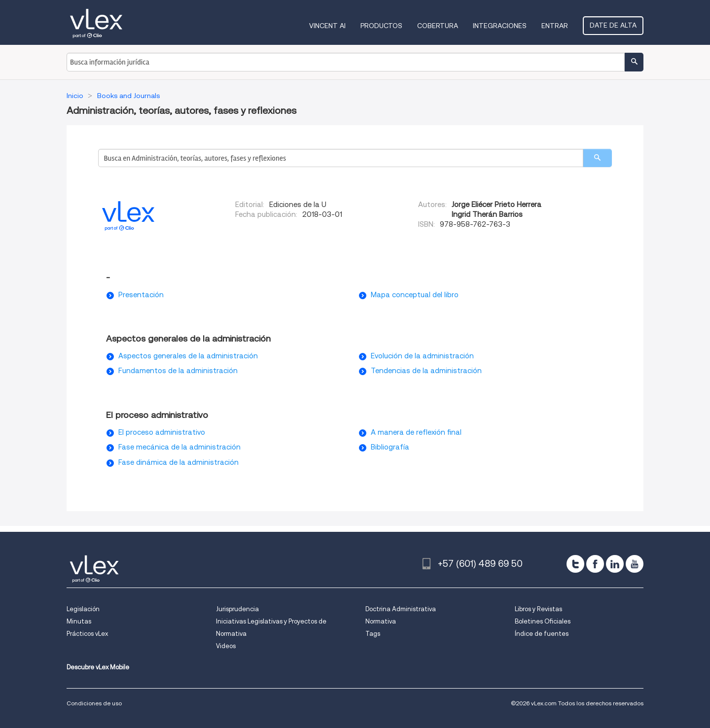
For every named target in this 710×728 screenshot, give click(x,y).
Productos (381, 26)
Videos (226, 646)
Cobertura (438, 26)
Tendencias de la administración (426, 371)
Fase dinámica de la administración (178, 462)
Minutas (79, 621)
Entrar (555, 26)
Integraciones (500, 26)
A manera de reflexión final (416, 432)
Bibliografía (390, 447)
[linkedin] (615, 564)
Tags (373, 634)
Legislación (83, 609)
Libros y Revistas (538, 609)
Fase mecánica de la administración (179, 447)
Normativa (381, 621)
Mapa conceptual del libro (415, 295)
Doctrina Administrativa (401, 609)
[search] (597, 158)
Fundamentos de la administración (178, 371)
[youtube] (635, 564)
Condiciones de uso (94, 703)
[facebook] (595, 564)
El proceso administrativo (162, 432)
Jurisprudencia (237, 609)
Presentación (141, 295)
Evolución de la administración (422, 356)
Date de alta (613, 25)
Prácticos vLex (87, 634)
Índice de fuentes (542, 634)
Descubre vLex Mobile (98, 667)
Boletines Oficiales (543, 621)
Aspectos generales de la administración (188, 356)
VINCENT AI (327, 26)
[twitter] (575, 564)
